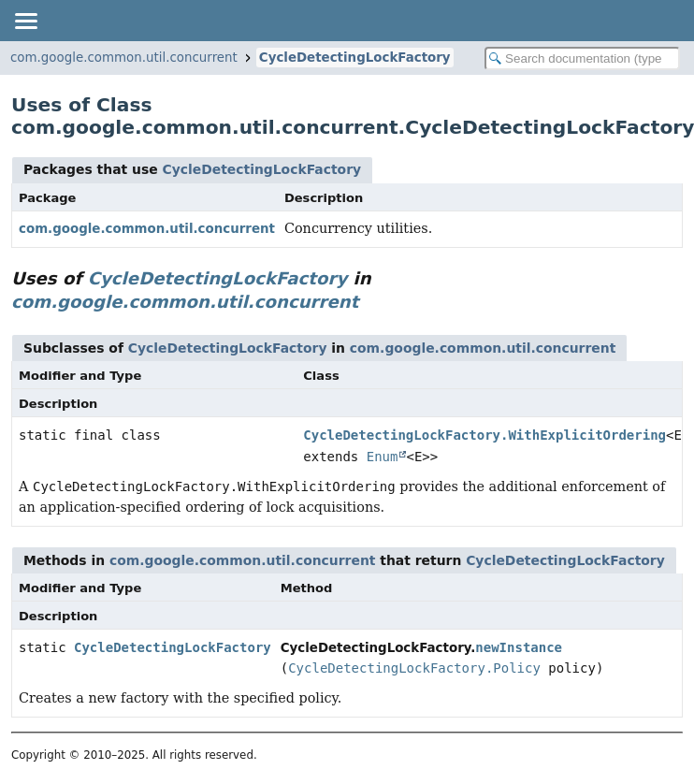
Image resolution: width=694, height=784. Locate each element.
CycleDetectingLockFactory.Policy (414, 668)
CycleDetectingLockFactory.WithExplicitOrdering (484, 435)
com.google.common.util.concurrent (124, 58)
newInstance (519, 647)
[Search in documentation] (582, 58)
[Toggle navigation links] (25, 21)
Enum (383, 457)
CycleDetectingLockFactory (355, 58)
